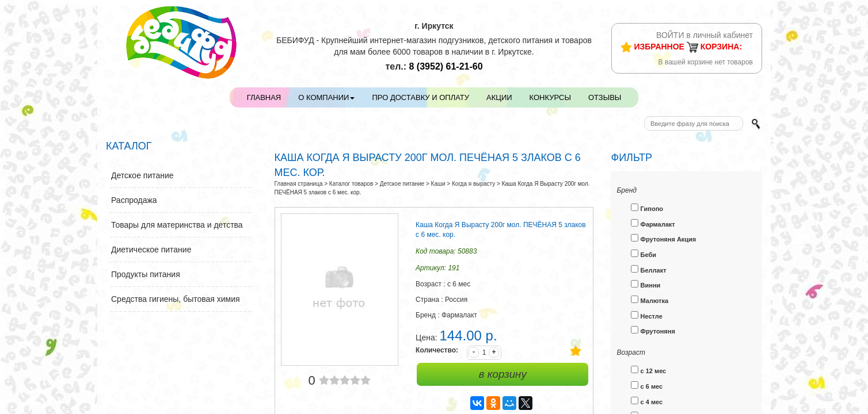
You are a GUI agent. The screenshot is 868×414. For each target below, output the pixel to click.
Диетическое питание (151, 250)
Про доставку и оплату (420, 97)
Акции (499, 97)
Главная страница (299, 184)
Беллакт (648, 269)
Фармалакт (653, 223)
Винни (646, 284)
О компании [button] (326, 97)
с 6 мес (647, 386)
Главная (264, 97)
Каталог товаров (351, 184)
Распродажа (134, 200)
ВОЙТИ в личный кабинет (705, 35)
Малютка (650, 300)
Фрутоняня (653, 330)
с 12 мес (648, 370)
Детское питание (142, 175)
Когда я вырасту (473, 184)
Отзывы (605, 97)
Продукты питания (146, 274)
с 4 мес (647, 401)
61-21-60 (446, 66)
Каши (438, 184)
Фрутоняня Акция (663, 238)
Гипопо (647, 208)
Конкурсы (550, 97)
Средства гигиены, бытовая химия (176, 299)
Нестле (646, 315)
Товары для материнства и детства (177, 225)
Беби (644, 254)
